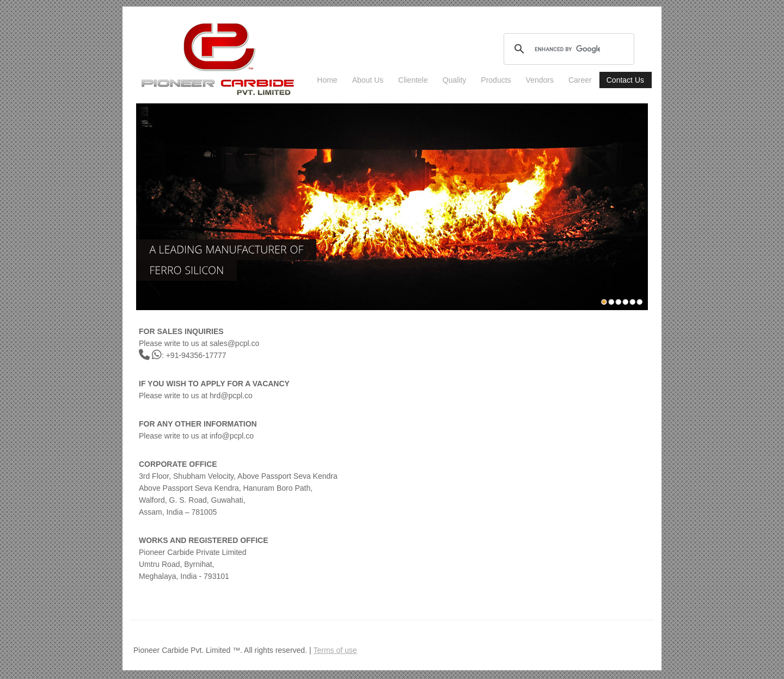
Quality (455, 80)
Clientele (413, 80)
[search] (567, 49)
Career (580, 80)
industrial (218, 59)
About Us (368, 80)
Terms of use (335, 650)
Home (327, 80)
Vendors (540, 80)
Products (496, 80)
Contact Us (625, 80)
